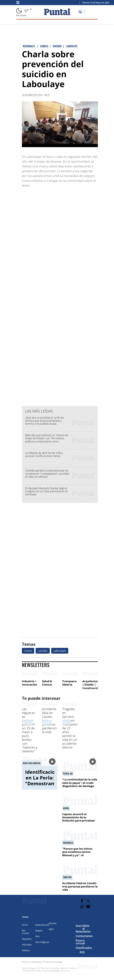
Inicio (25, 925)
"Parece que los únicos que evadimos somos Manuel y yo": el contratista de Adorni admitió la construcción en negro (78, 857)
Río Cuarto (26, 932)
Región (39, 931)
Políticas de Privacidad (53, 962)
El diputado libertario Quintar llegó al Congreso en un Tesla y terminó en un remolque (46, 491)
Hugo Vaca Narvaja (32, 763)
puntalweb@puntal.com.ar (59, 971)
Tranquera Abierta (69, 683)
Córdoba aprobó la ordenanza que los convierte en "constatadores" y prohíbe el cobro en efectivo (47, 474)
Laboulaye (60, 651)
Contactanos (84, 936)
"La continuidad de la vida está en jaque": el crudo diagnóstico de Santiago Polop (80, 784)
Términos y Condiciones (32, 962)
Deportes (27, 939)
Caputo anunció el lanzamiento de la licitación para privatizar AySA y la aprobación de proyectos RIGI (79, 821)
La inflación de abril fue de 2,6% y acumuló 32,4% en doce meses (44, 454)
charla (28, 651)
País (37, 936)
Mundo (53, 923)
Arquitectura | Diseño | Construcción (91, 685)
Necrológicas (42, 942)
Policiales (27, 945)
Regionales (28, 722)
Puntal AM (68, 774)
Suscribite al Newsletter (83, 929)
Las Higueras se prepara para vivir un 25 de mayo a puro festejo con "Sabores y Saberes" (29, 730)
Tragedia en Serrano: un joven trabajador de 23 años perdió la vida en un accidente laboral (70, 728)
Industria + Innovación (29, 683)
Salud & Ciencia (47, 683)
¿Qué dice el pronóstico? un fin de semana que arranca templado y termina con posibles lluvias (44, 421)
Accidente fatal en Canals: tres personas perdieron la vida (80, 886)
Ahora (66, 808)
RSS (82, 952)
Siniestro (47, 722)
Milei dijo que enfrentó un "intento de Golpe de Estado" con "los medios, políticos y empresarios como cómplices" (47, 440)
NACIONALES (68, 843)
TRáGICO (67, 722)
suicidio (43, 651)
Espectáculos (42, 925)
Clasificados (84, 948)
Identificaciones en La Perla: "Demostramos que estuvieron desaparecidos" (44, 786)
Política (26, 950)
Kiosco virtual (80, 942)
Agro (51, 929)
